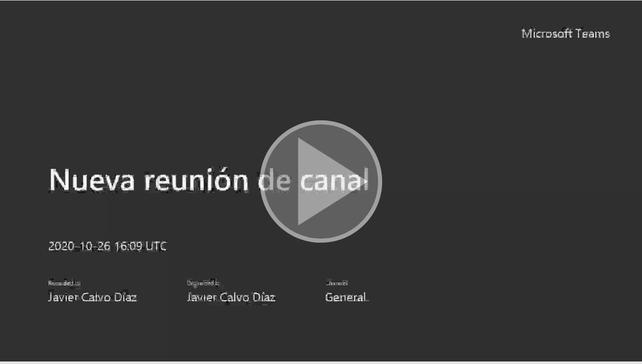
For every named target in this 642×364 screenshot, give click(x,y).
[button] (321, 182)
